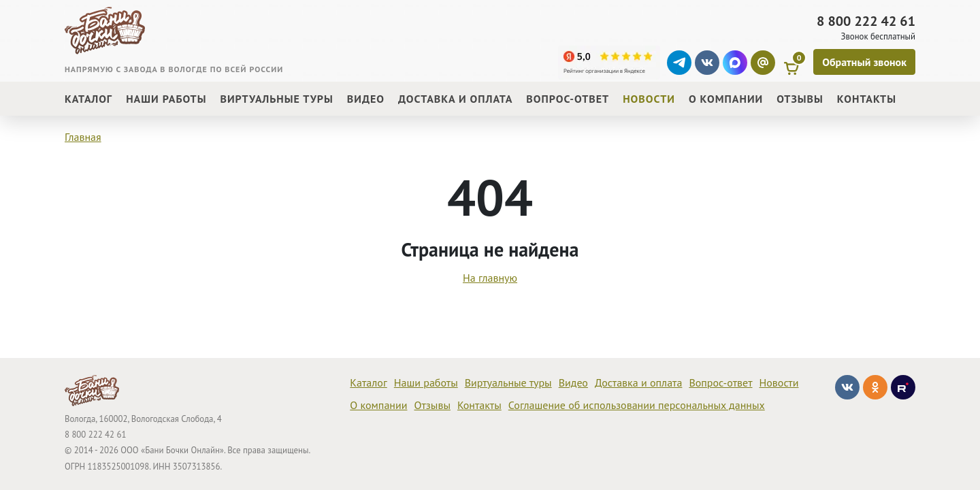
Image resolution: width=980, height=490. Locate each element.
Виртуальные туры (508, 382)
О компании (378, 405)
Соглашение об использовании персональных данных (637, 405)
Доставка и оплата (638, 382)
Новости (779, 382)
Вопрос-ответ (720, 382)
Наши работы (426, 382)
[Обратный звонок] (864, 62)
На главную (490, 278)
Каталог (369, 382)
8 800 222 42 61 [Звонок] (866, 21)
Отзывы (432, 405)
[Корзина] (794, 63)
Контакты (479, 405)
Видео (573, 382)
